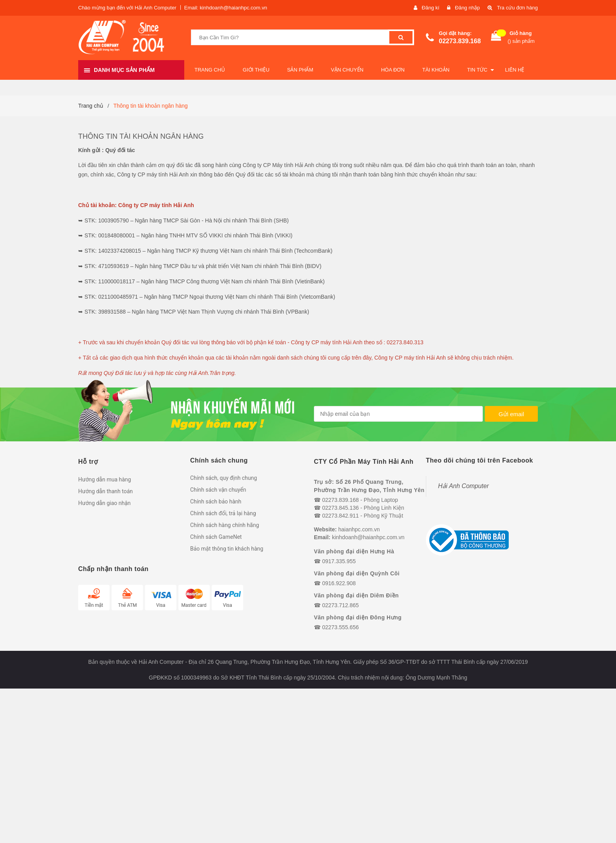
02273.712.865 (340, 605)
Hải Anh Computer (463, 486)
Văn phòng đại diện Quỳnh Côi (357, 573)
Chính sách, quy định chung (224, 478)
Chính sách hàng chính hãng (225, 525)
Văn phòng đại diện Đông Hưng (358, 617)
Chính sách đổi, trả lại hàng (223, 513)
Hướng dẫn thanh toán (105, 491)
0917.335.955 (339, 561)
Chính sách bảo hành (216, 501)
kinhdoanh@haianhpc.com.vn (368, 537)
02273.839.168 (460, 41)
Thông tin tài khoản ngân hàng (141, 136)
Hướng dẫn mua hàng (104, 479)
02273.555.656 (340, 627)
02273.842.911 (340, 516)
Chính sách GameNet (216, 537)
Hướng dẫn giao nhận (104, 503)
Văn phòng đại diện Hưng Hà (354, 551)
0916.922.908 (339, 583)
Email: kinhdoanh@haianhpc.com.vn (226, 8)
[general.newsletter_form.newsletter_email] (398, 414)
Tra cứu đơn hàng (517, 8)
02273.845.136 (340, 508)
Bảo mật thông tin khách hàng (227, 549)
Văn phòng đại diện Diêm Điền (356, 595)
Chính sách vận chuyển (218, 490)
